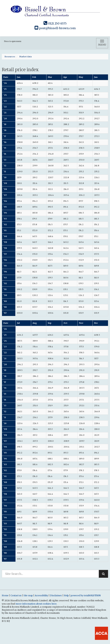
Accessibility (41, 595)
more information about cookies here (36, 604)
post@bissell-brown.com (55, 28)
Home (5, 595)
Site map (28, 595)
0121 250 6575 (55, 23)
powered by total (86, 595)
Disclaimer (56, 595)
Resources (10, 57)
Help (66, 595)
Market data (25, 57)
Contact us (16, 595)
